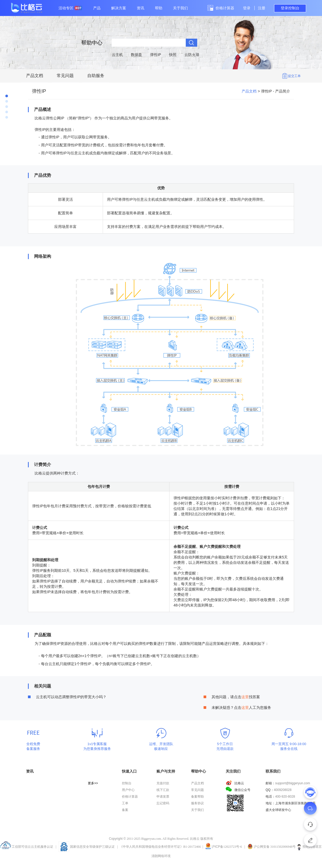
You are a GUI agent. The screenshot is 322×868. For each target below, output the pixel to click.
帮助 (159, 8)
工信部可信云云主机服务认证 (27, 847)
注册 (262, 8)
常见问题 (65, 76)
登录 (247, 8)
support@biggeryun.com (293, 783)
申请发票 (163, 797)
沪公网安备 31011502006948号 (272, 847)
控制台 (127, 783)
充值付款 (163, 783)
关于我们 (180, 8)
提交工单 (294, 76)
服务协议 (197, 803)
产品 (97, 8)
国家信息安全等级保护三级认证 (87, 847)
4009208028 (283, 790)
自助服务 (96, 76)
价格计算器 (225, 8)
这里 (245, 697)
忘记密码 (163, 803)
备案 (125, 810)
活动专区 (70, 8)
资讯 (141, 8)
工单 (125, 803)
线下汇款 (163, 790)
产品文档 (35, 76)
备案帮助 (197, 797)
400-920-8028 (285, 797)
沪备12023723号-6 (227, 847)
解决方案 (119, 8)
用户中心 (128, 790)
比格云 (235, 783)
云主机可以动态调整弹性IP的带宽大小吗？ (71, 697)
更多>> (93, 783)
